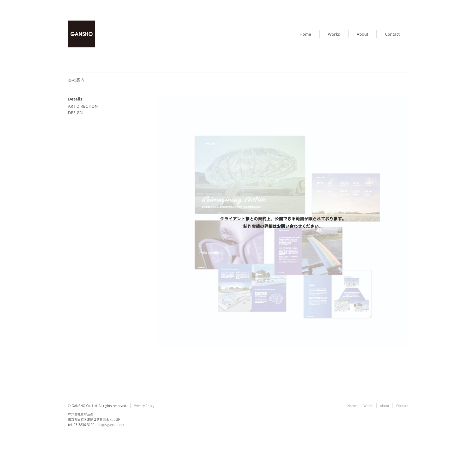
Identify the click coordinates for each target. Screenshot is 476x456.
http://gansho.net (111, 425)
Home (305, 34)
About (363, 34)
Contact (392, 34)
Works (334, 34)
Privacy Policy (144, 406)
